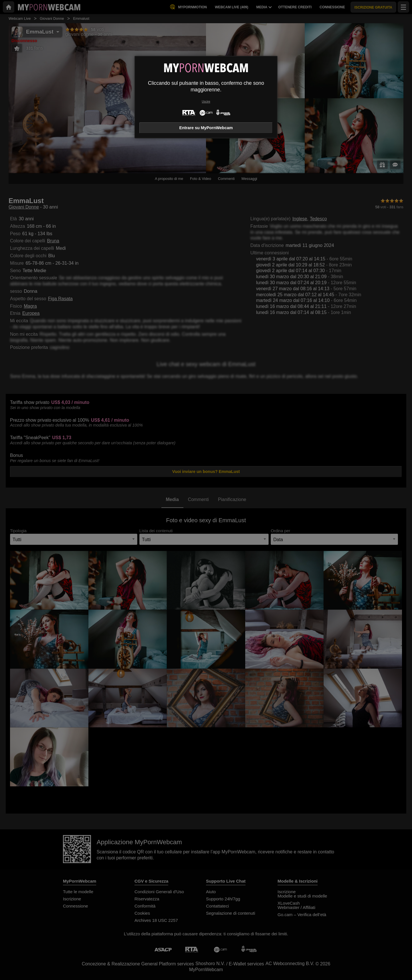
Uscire (206, 102)
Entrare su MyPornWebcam (206, 128)
